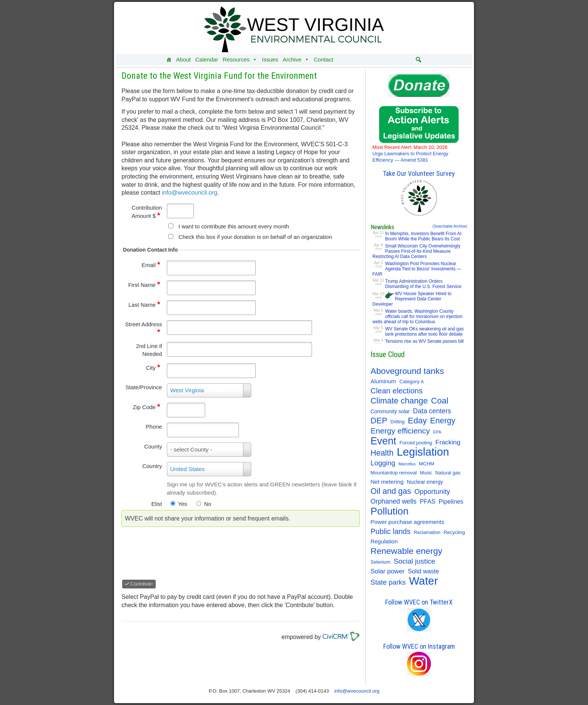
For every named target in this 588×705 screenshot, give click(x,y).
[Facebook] (375, 60)
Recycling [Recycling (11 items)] (454, 532)
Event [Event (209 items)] (383, 441)
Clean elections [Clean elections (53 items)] (397, 391)
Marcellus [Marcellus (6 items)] (407, 464)
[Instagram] (405, 60)
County (153, 446)
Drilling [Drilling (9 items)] (397, 422)
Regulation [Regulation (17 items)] (384, 541)
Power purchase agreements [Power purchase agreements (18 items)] (407, 522)
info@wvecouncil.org (190, 193)
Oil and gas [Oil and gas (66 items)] (391, 491)
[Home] (169, 60)
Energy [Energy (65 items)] (443, 421)
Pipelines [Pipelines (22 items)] (451, 501)
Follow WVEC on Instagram (419, 646)
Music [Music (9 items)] (426, 473)
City (153, 368)
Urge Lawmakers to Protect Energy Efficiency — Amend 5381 (410, 154)
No (208, 504)
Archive (296, 60)
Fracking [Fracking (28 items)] (448, 442)
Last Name (144, 305)
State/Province (144, 387)
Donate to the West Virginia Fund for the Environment (219, 76)
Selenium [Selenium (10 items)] (380, 562)
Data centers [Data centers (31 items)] (432, 411)
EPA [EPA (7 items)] (437, 432)
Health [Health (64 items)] (382, 453)
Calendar (207, 59)
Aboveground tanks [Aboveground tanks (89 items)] (407, 371)
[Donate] (352, 60)
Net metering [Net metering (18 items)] (387, 482)
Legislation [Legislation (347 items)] (423, 452)
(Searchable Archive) (450, 226)
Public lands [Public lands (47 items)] (391, 531)
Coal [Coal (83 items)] (439, 401)
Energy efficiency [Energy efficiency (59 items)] (400, 431)
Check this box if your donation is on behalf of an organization (255, 237)
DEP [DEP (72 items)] (379, 421)
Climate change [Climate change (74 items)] (399, 401)
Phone (154, 427)
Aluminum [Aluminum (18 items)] (383, 381)
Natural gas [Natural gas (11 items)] (448, 473)
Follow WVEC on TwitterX (419, 602)
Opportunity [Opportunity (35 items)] (432, 491)
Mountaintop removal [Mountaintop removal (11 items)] (394, 473)
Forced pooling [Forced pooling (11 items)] (416, 443)
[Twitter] (390, 60)
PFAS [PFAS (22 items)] (428, 501)
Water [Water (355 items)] (424, 581)
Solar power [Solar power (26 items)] (388, 571)
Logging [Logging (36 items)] (383, 463)
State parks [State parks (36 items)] (388, 582)
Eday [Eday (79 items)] (418, 421)
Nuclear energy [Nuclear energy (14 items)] (425, 482)
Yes (183, 504)
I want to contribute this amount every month (234, 226)
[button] (418, 60)
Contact (324, 59)
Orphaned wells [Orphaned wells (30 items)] (394, 501)
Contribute (139, 584)
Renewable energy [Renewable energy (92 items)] (406, 551)
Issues (270, 59)
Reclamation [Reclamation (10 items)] (427, 532)
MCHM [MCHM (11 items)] (427, 464)
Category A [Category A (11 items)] (412, 382)
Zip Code (146, 407)
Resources (240, 60)
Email (151, 265)
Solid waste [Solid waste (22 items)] (423, 571)
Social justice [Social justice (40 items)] (415, 561)
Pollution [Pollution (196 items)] (390, 511)
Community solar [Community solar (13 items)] (390, 411)
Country (152, 466)
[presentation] (186, 550)
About (184, 59)
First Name (144, 285)
